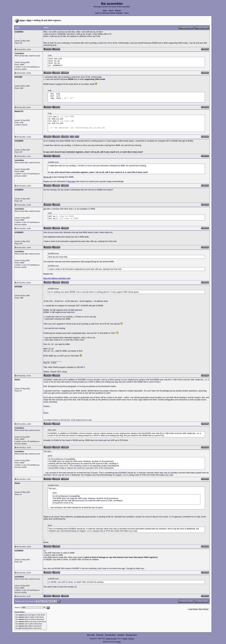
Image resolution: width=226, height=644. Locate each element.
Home (105, 11)
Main (29, 20)
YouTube (131, 639)
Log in (126, 13)
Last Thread (193, 609)
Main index (91, 635)
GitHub (125, 639)
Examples (121, 635)
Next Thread (204, 609)
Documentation (110, 635)
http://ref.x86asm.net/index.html (57, 278)
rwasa (119, 642)
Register (118, 11)
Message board (131, 635)
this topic (72, 181)
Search (111, 11)
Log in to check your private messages (109, 13)
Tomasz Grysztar (111, 639)
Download (100, 635)
